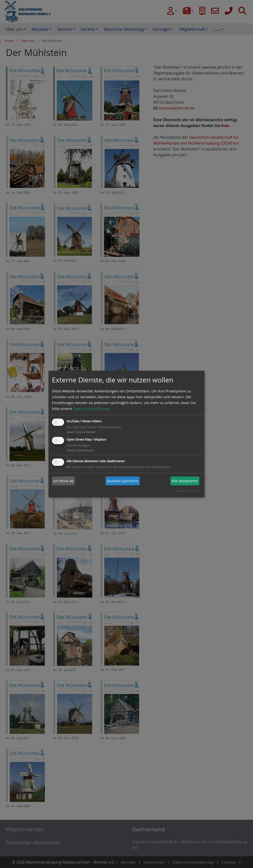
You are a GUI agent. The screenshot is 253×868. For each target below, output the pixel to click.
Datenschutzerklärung (91, 409)
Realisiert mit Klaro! (187, 491)
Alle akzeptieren (185, 481)
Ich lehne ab (63, 481)
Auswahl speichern (123, 481)
